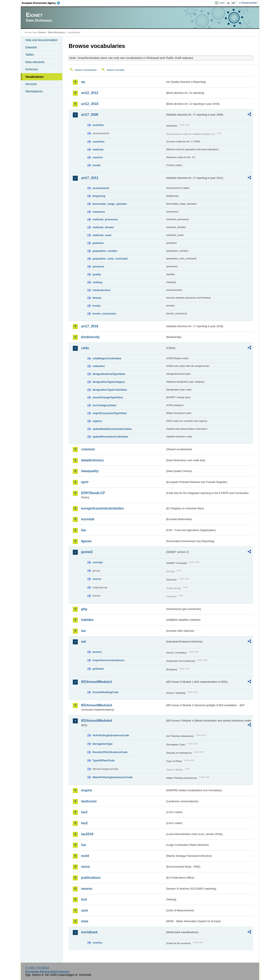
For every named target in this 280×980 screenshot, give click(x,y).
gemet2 (87, 552)
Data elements (35, 62)
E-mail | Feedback (37, 968)
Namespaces (34, 91)
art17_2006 (90, 115)
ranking (97, 282)
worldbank (89, 932)
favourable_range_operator (110, 204)
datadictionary (92, 460)
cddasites (99, 366)
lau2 (84, 823)
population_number (105, 251)
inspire (86, 790)
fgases (86, 541)
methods (98, 149)
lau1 (84, 812)
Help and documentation (41, 40)
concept (98, 562)
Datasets (31, 47)
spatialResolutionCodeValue (110, 437)
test (84, 899)
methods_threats (103, 227)
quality (97, 274)
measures (99, 212)
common (88, 449)
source (97, 579)
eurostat (88, 519)
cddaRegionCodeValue (107, 358)
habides (87, 620)
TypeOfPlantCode (103, 760)
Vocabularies (35, 77)
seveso (87, 889)
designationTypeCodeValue (110, 390)
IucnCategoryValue (104, 405)
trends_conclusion (104, 314)
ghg (84, 609)
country (97, 943)
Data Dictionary (56, 32)
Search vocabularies (86, 70)
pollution (98, 243)
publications (91, 878)
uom (85, 910)
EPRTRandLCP (93, 493)
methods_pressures (105, 219)
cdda (85, 348)
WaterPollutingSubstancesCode (113, 777)
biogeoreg (99, 196)
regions (97, 421)
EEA (42, 3)
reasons (98, 157)
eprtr (85, 482)
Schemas (32, 69)
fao (84, 530)
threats (97, 298)
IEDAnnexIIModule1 (97, 682)
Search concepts (116, 70)
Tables (30, 55)
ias (83, 631)
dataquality (90, 471)
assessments (101, 188)
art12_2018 (90, 104)
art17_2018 (90, 326)
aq (83, 82)
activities (98, 125)
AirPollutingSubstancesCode (111, 735)
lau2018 (87, 834)
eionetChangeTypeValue (108, 397)
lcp (83, 845)
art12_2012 (90, 93)
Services (31, 84)
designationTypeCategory (109, 382)
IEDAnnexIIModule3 (97, 705)
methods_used (102, 235)
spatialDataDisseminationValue (112, 429)
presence (98, 266)
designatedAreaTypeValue (109, 374)
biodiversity (90, 337)
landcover (89, 801)
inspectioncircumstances (108, 660)
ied (83, 642)
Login (222, 3)
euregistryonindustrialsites (102, 508)
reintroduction (102, 290)
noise (85, 867)
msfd (85, 856)
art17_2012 (90, 178)
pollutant (98, 669)
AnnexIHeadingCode (105, 692)
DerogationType (102, 744)
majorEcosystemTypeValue (110, 413)
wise (85, 921)
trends (97, 165)
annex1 (97, 652)
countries (99, 142)
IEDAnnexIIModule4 (97, 721)
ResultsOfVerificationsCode (110, 752)
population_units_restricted (110, 259)
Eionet (42, 32)
